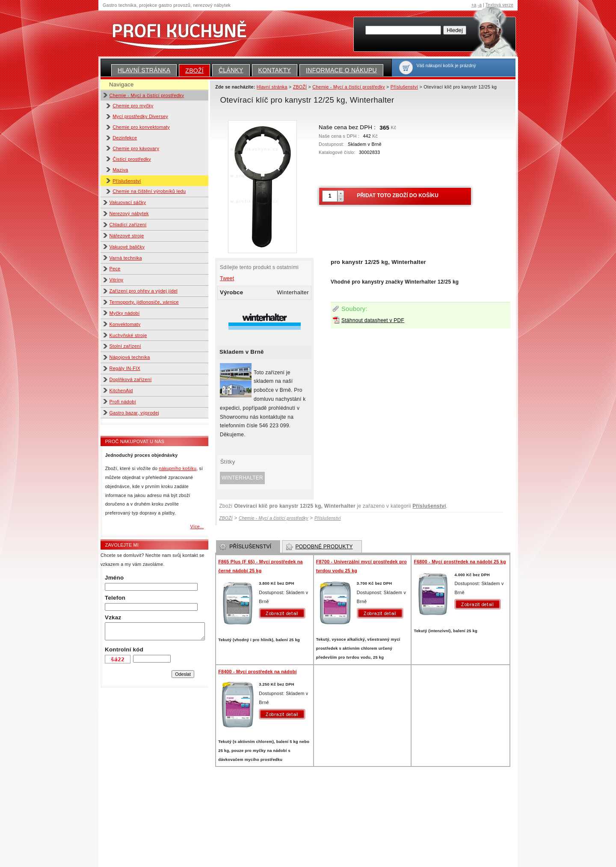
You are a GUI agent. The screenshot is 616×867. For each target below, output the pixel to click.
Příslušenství (127, 181)
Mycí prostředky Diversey (140, 116)
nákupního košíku (178, 468)
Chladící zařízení (128, 225)
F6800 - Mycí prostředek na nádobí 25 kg (460, 562)
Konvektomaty (125, 324)
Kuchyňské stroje (128, 335)
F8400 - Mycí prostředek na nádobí (258, 672)
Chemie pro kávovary (136, 148)
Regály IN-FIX (125, 368)
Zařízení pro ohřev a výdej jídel (144, 291)
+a (474, 5)
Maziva (120, 170)
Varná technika (126, 258)
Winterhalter (242, 478)
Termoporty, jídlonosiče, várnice (144, 302)
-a (480, 5)
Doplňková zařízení (131, 379)
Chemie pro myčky (133, 106)
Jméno (114, 578)
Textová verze (499, 5)
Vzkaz (113, 617)
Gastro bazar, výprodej (135, 413)
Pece (115, 269)
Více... (197, 527)
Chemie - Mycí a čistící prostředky (147, 95)
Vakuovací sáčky (128, 202)
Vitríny (117, 280)
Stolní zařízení (125, 346)
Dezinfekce (125, 138)
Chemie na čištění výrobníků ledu (149, 191)
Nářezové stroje (127, 236)
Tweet (227, 278)
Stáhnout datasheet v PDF (373, 320)
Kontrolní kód (124, 650)
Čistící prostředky (132, 159)
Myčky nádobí (125, 313)
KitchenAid (121, 391)
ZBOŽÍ (194, 71)
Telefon (115, 598)
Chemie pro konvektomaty (141, 127)
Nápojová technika (130, 357)
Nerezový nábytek (129, 213)
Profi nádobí (123, 402)
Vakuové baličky (127, 247)
